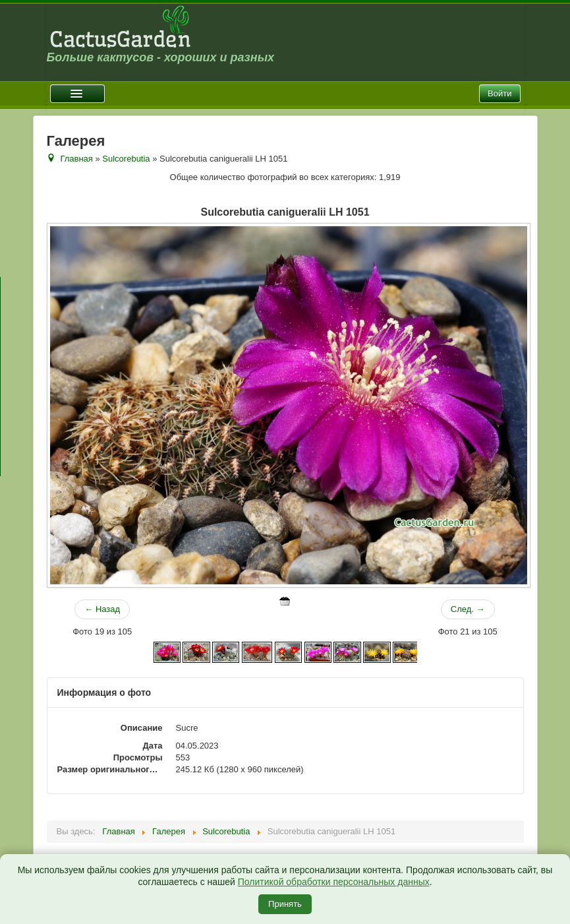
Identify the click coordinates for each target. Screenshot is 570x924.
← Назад (102, 609)
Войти (499, 93)
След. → (468, 609)
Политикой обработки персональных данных (334, 882)
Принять (285, 904)
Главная (76, 159)
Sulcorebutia (126, 159)
